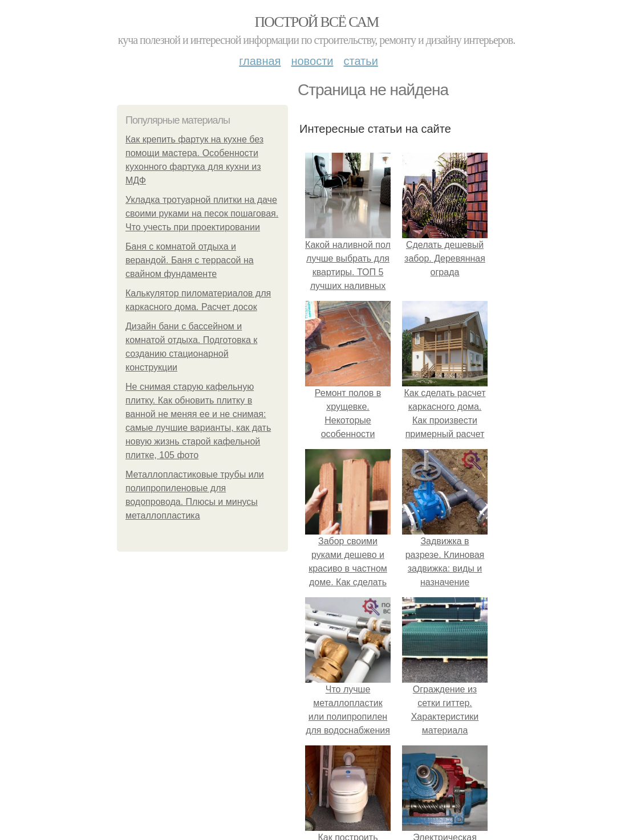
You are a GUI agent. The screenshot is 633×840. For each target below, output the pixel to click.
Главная (260, 61)
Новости (312, 61)
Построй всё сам (316, 22)
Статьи (360, 61)
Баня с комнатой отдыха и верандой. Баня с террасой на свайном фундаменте (190, 260)
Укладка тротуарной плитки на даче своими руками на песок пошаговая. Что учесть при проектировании (202, 213)
